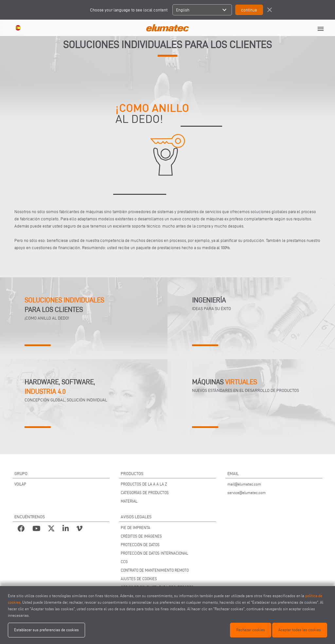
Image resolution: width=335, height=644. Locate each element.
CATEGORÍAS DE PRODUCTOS (145, 493)
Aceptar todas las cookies (300, 630)
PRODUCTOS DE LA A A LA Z (144, 484)
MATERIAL (129, 501)
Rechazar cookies (251, 630)
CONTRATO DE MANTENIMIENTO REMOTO (155, 570)
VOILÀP (20, 484)
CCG (124, 562)
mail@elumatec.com (244, 484)
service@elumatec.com (247, 493)
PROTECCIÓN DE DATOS (140, 545)
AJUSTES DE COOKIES (139, 579)
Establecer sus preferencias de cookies (46, 630)
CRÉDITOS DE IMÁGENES (141, 536)
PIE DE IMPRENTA (135, 528)
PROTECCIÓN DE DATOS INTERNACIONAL (154, 553)
